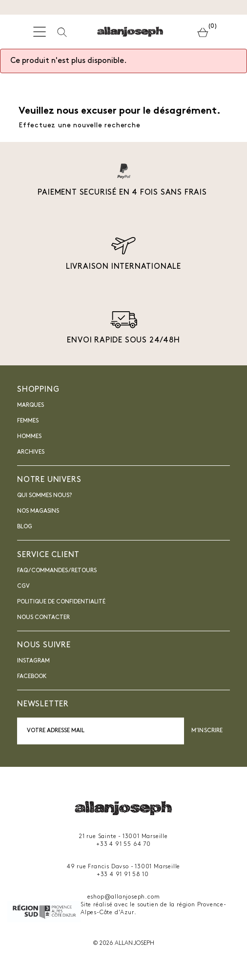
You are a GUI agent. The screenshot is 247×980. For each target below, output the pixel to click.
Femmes (28, 421)
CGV (23, 586)
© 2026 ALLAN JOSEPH (123, 943)
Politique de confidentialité (61, 602)
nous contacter (43, 618)
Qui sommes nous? (44, 496)
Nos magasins (38, 511)
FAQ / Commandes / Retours (57, 571)
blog (25, 527)
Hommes (29, 437)
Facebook (32, 677)
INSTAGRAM (33, 661)
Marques (31, 405)
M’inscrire (207, 731)
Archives (31, 452)
